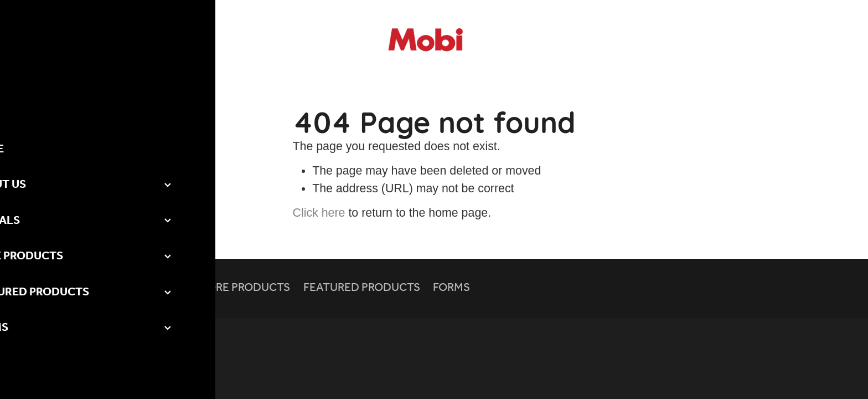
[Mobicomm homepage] (434, 41)
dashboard (110, 334)
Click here (319, 213)
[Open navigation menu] (126, 41)
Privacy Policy (161, 334)
